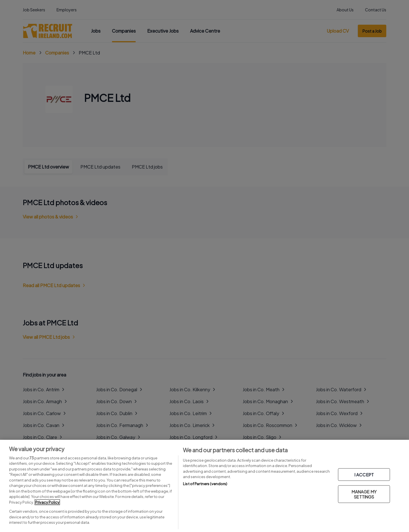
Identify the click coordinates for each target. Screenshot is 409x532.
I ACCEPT (364, 475)
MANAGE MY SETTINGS (364, 494)
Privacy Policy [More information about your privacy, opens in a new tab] (47, 502)
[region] (204, 486)
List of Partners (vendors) (205, 484)
